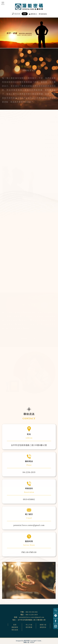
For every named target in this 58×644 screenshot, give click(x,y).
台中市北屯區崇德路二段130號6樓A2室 (32, 620)
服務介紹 (43, 625)
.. (42, 641)
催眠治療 (19, 634)
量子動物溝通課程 (26, 252)
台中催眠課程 (41, 634)
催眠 (14, 634)
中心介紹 (29, 625)
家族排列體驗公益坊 (27, 250)
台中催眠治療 (33, 634)
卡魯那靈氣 (25, 245)
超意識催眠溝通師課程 (27, 243)
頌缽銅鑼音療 (50, 144)
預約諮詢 (15, 630)
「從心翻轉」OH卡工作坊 (27, 246)
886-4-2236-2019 (32, 615)
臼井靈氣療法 (26, 242)
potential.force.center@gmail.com (32, 617)
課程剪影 (43, 627)
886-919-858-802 (32, 612)
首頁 (15, 625)
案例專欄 (29, 627)
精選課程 (15, 627)
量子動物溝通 (50, 156)
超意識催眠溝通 (51, 135)
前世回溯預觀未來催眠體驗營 (28, 248)
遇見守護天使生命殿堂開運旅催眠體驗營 (29, 249)
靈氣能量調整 (50, 139)
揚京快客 (27, 641)
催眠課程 (25, 634)
